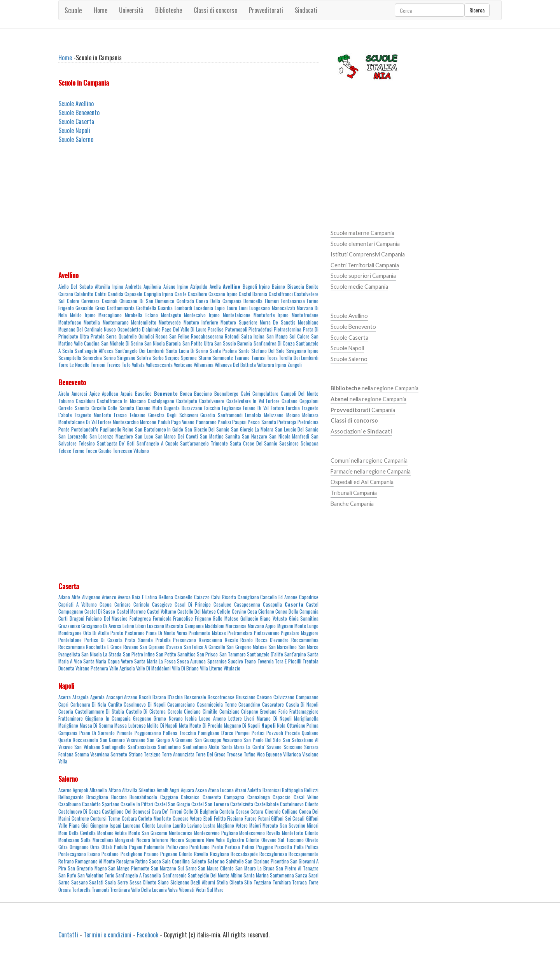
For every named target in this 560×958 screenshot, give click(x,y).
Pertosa (232, 847)
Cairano (66, 294)
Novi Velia (215, 840)
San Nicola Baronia (163, 343)
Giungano (99, 826)
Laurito (179, 826)
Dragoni (77, 618)
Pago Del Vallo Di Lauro (184, 329)
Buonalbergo (226, 394)
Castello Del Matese (197, 611)
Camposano (307, 697)
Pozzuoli (275, 733)
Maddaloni (215, 626)
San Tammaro (233, 654)
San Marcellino (283, 647)
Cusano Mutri (149, 408)
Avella (215, 287)
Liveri (249, 718)
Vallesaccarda (159, 365)
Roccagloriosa (273, 854)
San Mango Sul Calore (288, 336)
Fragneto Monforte (93, 415)
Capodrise (309, 597)
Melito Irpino (83, 315)
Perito (217, 847)
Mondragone (70, 633)
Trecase (234, 754)
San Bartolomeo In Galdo (159, 429)
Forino (313, 301)
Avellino (68, 275)
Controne (80, 819)
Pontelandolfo (85, 429)
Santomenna (282, 875)
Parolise (216, 329)
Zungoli (295, 365)
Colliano (290, 811)
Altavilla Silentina (139, 790)
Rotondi (232, 336)
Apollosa (110, 394)
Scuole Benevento (79, 112)
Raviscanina (210, 640)
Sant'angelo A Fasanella (138, 875)
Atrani (241, 790)
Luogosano (260, 308)
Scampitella (70, 358)
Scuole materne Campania (362, 233)
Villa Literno (211, 668)
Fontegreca (140, 618)
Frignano (203, 618)
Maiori (255, 826)
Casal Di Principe (193, 604)
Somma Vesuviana (92, 754)
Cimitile (210, 711)
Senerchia (92, 358)
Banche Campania (352, 504)
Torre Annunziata (178, 754)
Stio (248, 882)
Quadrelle (128, 336)
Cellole (224, 611)
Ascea (201, 790)
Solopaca (310, 443)
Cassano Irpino (223, 294)
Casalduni (85, 401)
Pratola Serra (104, 336)
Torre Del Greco (211, 754)
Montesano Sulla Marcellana (86, 840)
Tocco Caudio (99, 451)
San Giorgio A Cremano (170, 740)
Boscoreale (195, 697)
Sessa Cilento (143, 882)
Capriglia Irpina (158, 294)
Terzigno (152, 754)
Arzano (131, 697)
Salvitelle (235, 861)
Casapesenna (247, 604)
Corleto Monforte (155, 819)
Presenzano (185, 640)
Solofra (144, 358)
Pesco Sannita (262, 422)
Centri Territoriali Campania (365, 265)
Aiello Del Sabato (76, 287)
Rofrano (66, 861)
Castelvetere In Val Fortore (253, 401)
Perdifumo (199, 847)
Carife (181, 294)
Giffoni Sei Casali (288, 819)
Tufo (126, 365)
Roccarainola (85, 740)
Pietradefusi (261, 329)
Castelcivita (242, 804)
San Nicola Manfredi (289, 436)
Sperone (189, 358)
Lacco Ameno (212, 718)
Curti (63, 618)
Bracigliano (97, 797)
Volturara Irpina (272, 365)
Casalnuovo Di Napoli (144, 704)
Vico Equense (269, 754)
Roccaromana (72, 647)
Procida (292, 733)
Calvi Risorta (224, 597)
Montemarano (116, 322)
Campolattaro (265, 394)
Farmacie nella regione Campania (371, 471)
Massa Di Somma (96, 726)
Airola (64, 394)
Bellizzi (311, 790)
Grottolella (146, 308)
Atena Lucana (221, 790)
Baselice (143, 394)
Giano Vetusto (273, 618)
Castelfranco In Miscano (121, 401)
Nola (281, 726)
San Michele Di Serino (122, 343)
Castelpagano (161, 401)
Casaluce (222, 604)
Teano (250, 661)
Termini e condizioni (108, 935)
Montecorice (181, 833)
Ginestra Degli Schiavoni (173, 415)
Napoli (66, 686)
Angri (174, 790)
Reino (128, 429)
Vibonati (187, 890)
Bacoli (145, 697)
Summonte (223, 358)
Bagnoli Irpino (256, 287)
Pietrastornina (288, 329)
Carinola (141, 604)
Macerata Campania (184, 626)
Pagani (136, 847)
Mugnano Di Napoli (242, 726)
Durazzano (192, 408)
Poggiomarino (148, 733)
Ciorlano (266, 611)
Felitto (220, 819)
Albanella (98, 790)
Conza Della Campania (219, 301)
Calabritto (84, 294)
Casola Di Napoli (302, 704)
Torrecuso (122, 451)
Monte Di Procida (206, 726)
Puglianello (111, 429)
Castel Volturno (162, 611)
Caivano (264, 697)
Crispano (250, 711)
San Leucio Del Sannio (297, 429)
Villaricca (292, 754)
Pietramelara (240, 633)
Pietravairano (267, 633)
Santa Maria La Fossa (155, 661)
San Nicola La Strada (101, 654)
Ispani (115, 826)
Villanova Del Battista (235, 365)
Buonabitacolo (143, 797)
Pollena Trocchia (179, 733)
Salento (199, 861)
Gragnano (142, 718)
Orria (95, 847)
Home (101, 10)
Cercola (175, 711)
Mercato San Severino (284, 826)
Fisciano (235, 819)
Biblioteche (169, 10)
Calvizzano (284, 697)
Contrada (185, 301)
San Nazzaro (255, 436)
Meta (184, 726)
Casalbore (198, 294)
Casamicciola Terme (217, 704)
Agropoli (80, 790)
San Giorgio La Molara (252, 429)
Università (131, 10)
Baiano (278, 287)
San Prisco (207, 654)
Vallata (138, 365)
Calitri (101, 294)
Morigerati (125, 840)
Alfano (115, 790)
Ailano (64, 597)
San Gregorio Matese (247, 647)
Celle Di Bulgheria (201, 811)
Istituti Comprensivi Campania (368, 254)
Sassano (80, 882)
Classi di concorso (215, 10)
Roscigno (125, 861)
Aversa (124, 597)
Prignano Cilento (176, 854)
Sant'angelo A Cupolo (157, 443)
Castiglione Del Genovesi (126, 811)
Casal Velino (306, 797)
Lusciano (156, 626)
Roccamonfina (305, 640)
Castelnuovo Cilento (299, 804)
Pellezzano (177, 847)
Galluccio (249, 618)
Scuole (73, 10)
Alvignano (91, 597)
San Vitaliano (87, 747)
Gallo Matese (226, 618)
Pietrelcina (308, 422)
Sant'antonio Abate (201, 747)
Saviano (274, 747)
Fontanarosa (293, 301)
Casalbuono (70, 804)
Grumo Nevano (168, 718)
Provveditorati (266, 10)
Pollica (312, 847)
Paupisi (239, 422)
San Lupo (144, 436)
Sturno (205, 358)
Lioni (243, 308)
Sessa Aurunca (191, 661)
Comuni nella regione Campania (369, 461)
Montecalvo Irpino (202, 315)
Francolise (183, 618)
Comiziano (229, 711)
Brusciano (246, 697)
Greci (100, 308)
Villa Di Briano (185, 668)
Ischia (191, 718)
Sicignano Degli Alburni (193, 882)
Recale (231, 640)
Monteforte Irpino (271, 315)
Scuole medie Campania (359, 287)
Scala (110, 882)
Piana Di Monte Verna (166, 633)
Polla (299, 847)
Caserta (69, 586)
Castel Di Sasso (100, 611)
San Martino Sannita (220, 436)
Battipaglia (292, 790)
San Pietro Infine (139, 654)
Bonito (312, 287)
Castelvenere (212, 401)
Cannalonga (259, 797)
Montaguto (171, 315)
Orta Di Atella (96, 633)
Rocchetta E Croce (104, 647)
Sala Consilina (176, 861)
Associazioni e (361, 431)
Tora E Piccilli (288, 661)
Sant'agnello (114, 747)
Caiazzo (202, 597)
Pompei (242, 733)
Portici (258, 733)
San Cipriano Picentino (267, 861)
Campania (363, 410)
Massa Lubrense (130, 726)
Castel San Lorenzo (210, 804)
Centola (227, 811)
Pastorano (135, 633)
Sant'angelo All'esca (94, 351)
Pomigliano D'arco (216, 733)
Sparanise (217, 661)
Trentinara (120, 890)
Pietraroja (287, 422)
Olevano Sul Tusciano (283, 840)
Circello (99, 408)
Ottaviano (296, 726)
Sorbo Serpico (166, 358)
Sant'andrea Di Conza (274, 343)
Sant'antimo (169, 747)
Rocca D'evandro (272, 640)
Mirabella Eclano (141, 315)
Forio (283, 711)
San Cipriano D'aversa (161, 647)
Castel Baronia (253, 294)
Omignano (79, 847)
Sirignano (126, 358)
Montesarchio (126, 422)
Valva (173, 890)
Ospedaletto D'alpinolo (139, 329)
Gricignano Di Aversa (101, 626)
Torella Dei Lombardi (299, 358)
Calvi (245, 394)
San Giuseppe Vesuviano (218, 740)
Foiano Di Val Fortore (263, 408)
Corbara (129, 819)
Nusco (110, 329)
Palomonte (154, 847)
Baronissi (272, 790)
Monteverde (170, 322)
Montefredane (305, 315)
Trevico (114, 365)
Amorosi (79, 394)
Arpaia (127, 394)
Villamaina (204, 365)
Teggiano (262, 882)
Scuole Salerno (76, 139)
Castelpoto (187, 401)
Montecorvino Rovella (260, 833)
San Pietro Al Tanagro (297, 868)
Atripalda (199, 287)
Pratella (163, 640)
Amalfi (163, 790)
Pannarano (206, 422)
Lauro (232, 308)
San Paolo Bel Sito (262, 740)
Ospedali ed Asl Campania (362, 482)
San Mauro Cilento (216, 868)
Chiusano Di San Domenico (147, 301)
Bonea (186, 394)
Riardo (247, 640)
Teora (272, 358)
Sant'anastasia (142, 747)
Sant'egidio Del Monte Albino (215, 875)
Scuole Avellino (76, 104)
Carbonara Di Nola (88, 704)
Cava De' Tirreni (167, 811)
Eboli (208, 819)
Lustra (209, 826)
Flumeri (272, 301)
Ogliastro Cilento (243, 840)
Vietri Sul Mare (210, 890)
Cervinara (90, 301)
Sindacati (306, 10)
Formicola (162, 618)
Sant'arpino (295, 654)
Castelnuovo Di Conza (80, 811)
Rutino (142, 861)
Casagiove (162, 604)
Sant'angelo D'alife (265, 654)
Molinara (310, 415)
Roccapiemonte (304, 854)
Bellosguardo (71, 797)
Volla (63, 761)
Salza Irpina (253, 336)
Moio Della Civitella (77, 833)
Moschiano (308, 322)
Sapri (313, 875)
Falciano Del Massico (107, 618)
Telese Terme (71, 451)
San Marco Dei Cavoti (177, 436)
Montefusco (70, 322)
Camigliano (248, 597)
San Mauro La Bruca (255, 868)
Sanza (301, 875)
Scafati (96, 882)
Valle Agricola (122, 668)
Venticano (183, 365)
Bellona (166, 597)
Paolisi (224, 422)
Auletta (254, 790)
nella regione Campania (374, 388)
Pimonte (125, 733)
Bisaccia (296, 287)
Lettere (235, 718)
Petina (248, 847)
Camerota (212, 797)
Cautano (290, 401)
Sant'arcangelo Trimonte (204, 443)
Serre (123, 882)
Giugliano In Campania (108, 718)
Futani (264, 819)
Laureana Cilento (139, 826)
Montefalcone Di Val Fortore (85, 422)
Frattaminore (71, 718)
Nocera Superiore (187, 840)
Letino (128, 626)
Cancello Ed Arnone (279, 597)
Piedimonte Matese (207, 633)
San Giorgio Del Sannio (207, 429)
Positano (110, 854)
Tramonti (100, 890)
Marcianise (236, 626)
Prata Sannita (139, 640)
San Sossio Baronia (233, 343)
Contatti (68, 935)
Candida (115, 294)
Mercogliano (110, 315)
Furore (251, 819)
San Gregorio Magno (87, 868)
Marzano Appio (262, 626)
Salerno (68, 779)
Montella (92, 322)
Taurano (242, 358)
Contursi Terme (105, 819)
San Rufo (67, 875)
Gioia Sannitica (304, 618)
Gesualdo (84, 308)
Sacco (155, 861)
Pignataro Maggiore (300, 633)
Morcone (148, 422)
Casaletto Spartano (101, 804)
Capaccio (282, 797)
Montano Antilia (112, 833)
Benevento (72, 382)
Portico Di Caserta (103, 640)
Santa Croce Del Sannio (254, 443)
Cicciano (192, 711)
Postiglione (131, 854)
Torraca (299, 882)
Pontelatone (70, 640)
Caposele (133, 294)
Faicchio (212, 408)
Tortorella (81, 890)
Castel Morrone (131, 611)
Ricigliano (220, 854)
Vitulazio (232, 668)
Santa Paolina (223, 351)
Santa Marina (256, 875)
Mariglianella (306, 718)
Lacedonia (203, 308)
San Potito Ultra (198, 343)
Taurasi (258, 358)
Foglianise (232, 408)
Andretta (133, 287)
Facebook (148, 935)
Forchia (293, 408)
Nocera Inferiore (152, 840)
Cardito (115, 704)
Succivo (235, 661)
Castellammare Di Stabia (100, 711)
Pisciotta (283, 847)
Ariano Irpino (176, 287)
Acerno (65, 790)
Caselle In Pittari (137, 804)
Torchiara (282, 882)
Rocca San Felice (172, 336)
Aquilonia (152, 287)
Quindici (146, 336)
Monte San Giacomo (148, 833)
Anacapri (115, 697)
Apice (95, 394)
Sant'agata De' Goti (116, 443)
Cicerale (273, 811)
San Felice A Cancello (204, 647)
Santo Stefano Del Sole (262, 351)
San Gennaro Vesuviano (123, 740)
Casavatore (273, 704)
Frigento (66, 308)
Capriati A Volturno (78, 604)
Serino (110, 358)
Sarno (64, 882)
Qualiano (310, 733)
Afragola (80, 697)
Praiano (151, 854)
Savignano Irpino (302, 351)
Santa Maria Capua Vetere (108, 661)
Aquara (187, 790)
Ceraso (242, 811)
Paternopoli (236, 329)
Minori (313, 826)
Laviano (195, 826)
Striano (136, 754)
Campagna (234, 797)
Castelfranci (281, 294)
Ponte (64, 429)
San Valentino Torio (96, 875)
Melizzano (274, 415)
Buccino (119, 797)
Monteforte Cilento (300, 833)
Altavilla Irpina (109, 287)
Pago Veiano (183, 422)
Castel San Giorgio (172, 804)
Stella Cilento (230, 882)
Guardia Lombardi (175, 308)
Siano (163, 882)
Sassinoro (289, 443)
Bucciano (203, 394)
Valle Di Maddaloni (153, 668)
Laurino (164, 826)
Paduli (164, 422)
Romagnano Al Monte (95, 861)
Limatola (253, 415)
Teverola (266, 661)
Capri (63, 704)
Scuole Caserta (76, 121)
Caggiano (169, 797)
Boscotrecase (221, 697)
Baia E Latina (144, 597)
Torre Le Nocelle (74, 365)
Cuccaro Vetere (187, 819)
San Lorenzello (73, 436)
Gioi (85, 826)
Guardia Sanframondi (221, 415)
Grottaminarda (121, 308)
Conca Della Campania (297, 611)
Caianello (184, 597)
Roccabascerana (207, 336)
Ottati (107, 847)
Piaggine (265, 847)
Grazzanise (69, 626)
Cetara (257, 811)
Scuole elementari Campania (365, 244)
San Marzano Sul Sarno (174, 868)
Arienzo (109, 597)
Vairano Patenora (92, 668)
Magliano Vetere (232, 826)
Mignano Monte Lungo (298, 626)
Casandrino (249, 704)
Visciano (310, 754)
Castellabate (267, 804)
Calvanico (190, 797)
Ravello (201, 854)
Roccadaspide (244, 854)
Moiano (293, 415)
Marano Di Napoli (274, 718)
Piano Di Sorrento (97, 733)
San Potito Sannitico (176, 654)
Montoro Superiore (239, 322)
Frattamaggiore (304, 711)
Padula (121, 847)
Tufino (250, 754)
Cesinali (110, 301)
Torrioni (98, 365)
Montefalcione (237, 315)
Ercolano (268, 711)
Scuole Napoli (74, 130)
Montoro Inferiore (201, 322)
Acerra (65, 697)
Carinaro (122, 604)
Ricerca (477, 10)
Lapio (220, 308)
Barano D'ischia (168, 697)
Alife (76, 597)
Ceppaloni (309, 401)
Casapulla (272, 604)
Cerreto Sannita (74, 408)
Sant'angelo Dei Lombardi (140, 351)
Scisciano (293, 747)
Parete (117, 633)
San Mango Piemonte (129, 868)
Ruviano (131, 647)
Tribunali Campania (354, 493)
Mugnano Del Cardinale (80, 329)
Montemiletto (144, 322)
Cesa (252, 611)
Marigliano (68, 726)
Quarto (65, 740)
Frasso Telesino (130, 415)
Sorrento (119, 754)
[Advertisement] (188, 207)
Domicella (253, 301)
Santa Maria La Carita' (243, 747)
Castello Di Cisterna (146, 711)
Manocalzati (283, 308)
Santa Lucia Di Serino (187, 351)
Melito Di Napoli (162, 726)
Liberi (141, 626)
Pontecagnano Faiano (79, 854)
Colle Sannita (121, 408)
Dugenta (172, 408)
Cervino (239, 611)
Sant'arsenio (175, 875)
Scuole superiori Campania (363, 276)
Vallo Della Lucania (149, 890)
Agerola (97, 697)
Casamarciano (181, 704)
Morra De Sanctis (278, 322)
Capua (106, 604)
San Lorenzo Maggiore (111, 436)
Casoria (66, 711)
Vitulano (141, 451)
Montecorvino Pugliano (216, 833)
